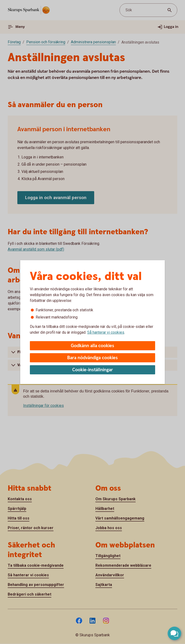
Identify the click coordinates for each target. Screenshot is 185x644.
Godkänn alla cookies (92, 346)
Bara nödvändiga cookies (92, 358)
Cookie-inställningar (93, 370)
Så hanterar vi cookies (106, 332)
